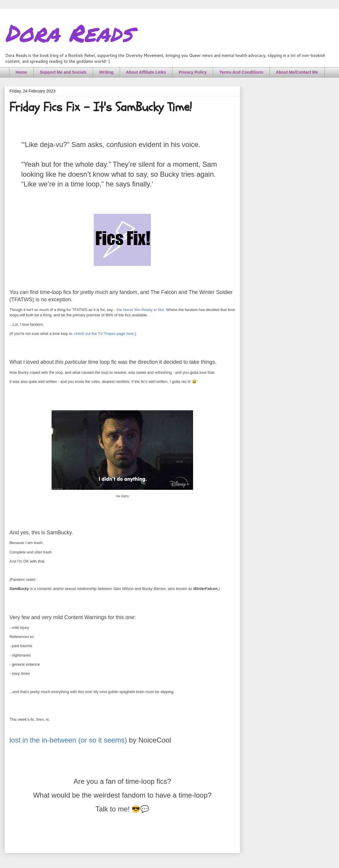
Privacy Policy (193, 72)
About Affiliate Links (146, 72)
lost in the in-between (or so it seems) (68, 740)
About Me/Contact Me (297, 72)
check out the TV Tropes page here (104, 334)
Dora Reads (69, 32)
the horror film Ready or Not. (141, 310)
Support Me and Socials (63, 72)
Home (21, 72)
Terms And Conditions (241, 72)
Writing (106, 72)
